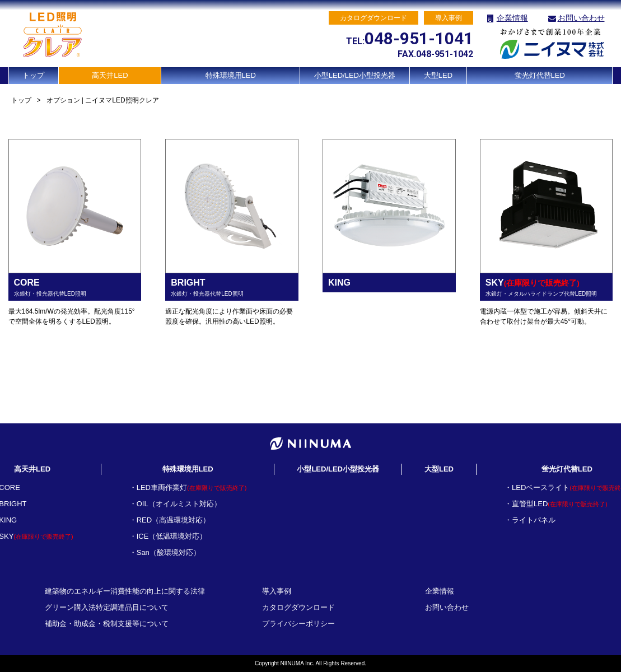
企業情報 (512, 18)
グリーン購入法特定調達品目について (107, 607)
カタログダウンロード (298, 607)
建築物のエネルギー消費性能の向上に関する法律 (125, 591)
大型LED (438, 75)
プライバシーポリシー (298, 624)
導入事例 (277, 591)
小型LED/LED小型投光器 (355, 75)
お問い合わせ (581, 18)
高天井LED (110, 75)
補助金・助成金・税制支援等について (107, 624)
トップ (33, 75)
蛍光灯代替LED (540, 75)
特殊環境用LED (231, 75)
